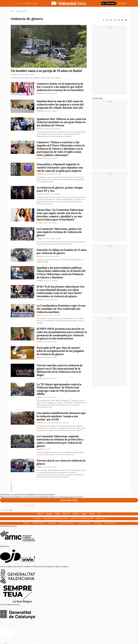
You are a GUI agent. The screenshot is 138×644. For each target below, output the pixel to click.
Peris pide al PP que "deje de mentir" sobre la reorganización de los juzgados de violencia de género (60, 351)
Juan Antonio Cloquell (23, 75)
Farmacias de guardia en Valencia (55, 518)
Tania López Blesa (48, 256)
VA (32, 3)
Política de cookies (84, 523)
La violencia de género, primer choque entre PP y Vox (60, 189)
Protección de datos (67, 523)
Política (58, 514)
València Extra (47, 93)
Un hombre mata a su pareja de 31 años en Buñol (46, 71)
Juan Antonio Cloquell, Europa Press (53, 423)
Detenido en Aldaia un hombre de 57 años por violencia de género (62, 251)
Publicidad (98, 523)
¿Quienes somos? (39, 523)
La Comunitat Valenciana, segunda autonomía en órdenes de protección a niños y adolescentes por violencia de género (60, 441)
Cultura (84, 514)
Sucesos (92, 514)
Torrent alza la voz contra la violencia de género (61, 462)
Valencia (40, 514)
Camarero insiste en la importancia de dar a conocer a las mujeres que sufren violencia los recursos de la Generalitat (60, 87)
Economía (66, 514)
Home (12, 11)
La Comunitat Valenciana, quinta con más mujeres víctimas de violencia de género (59, 232)
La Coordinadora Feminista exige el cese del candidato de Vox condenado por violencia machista (61, 309)
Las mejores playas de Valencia (82, 518)
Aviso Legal (52, 523)
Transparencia (110, 523)
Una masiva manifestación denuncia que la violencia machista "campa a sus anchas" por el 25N (61, 416)
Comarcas (49, 514)
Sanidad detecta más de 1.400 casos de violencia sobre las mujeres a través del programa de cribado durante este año (60, 104)
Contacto (26, 523)
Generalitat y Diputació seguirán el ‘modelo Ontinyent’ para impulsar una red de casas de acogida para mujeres (60, 167)
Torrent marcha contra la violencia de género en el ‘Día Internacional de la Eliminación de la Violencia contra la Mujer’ (60, 370)
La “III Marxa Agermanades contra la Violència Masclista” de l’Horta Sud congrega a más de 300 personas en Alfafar (59, 389)
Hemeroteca (101, 518)
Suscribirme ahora (69, 500)
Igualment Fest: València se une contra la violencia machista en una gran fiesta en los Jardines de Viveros (61, 122)
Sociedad (75, 514)
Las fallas (37, 518)
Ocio (99, 514)
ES (36, 3)
